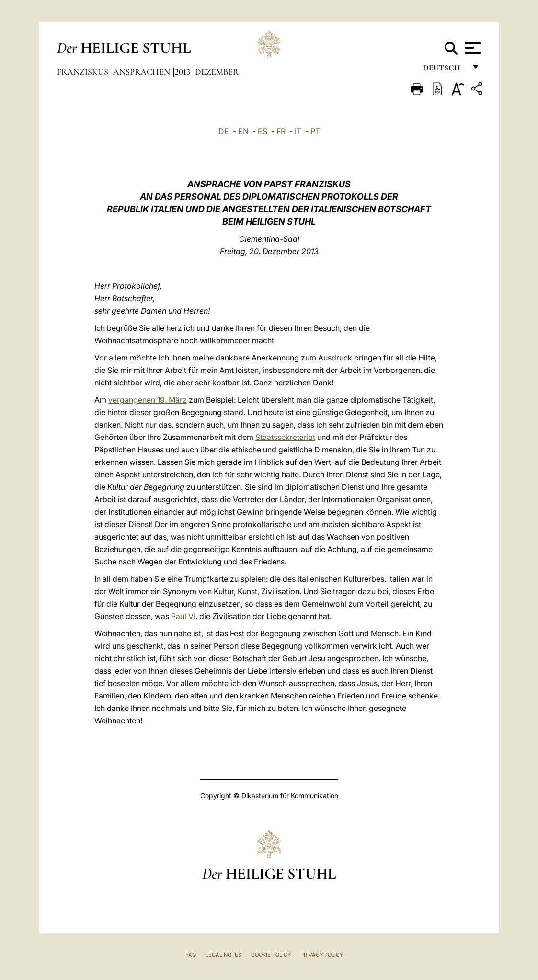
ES (263, 131)
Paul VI (183, 616)
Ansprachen (143, 72)
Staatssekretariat (285, 437)
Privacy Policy (322, 955)
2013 (183, 72)
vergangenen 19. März (148, 400)
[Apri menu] (472, 48)
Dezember (217, 72)
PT (315, 131)
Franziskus (84, 72)
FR (281, 131)
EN (243, 131)
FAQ (191, 955)
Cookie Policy (271, 955)
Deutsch (444, 71)
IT (298, 131)
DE (224, 131)
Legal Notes (223, 955)
